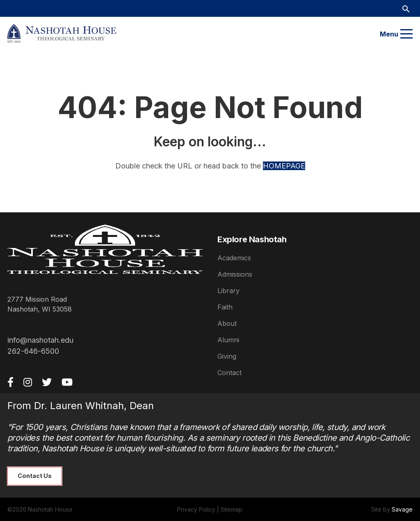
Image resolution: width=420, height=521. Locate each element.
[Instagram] (28, 382)
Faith (225, 307)
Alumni (228, 340)
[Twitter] (47, 382)
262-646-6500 (33, 351)
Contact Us (35, 476)
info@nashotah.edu (40, 340)
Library (228, 291)
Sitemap (232, 509)
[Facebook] (10, 382)
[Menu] (406, 34)
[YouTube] (67, 382)
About (227, 323)
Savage (402, 509)
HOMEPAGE (284, 166)
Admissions (235, 274)
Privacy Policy (196, 509)
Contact (229, 373)
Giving (227, 356)
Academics (234, 258)
